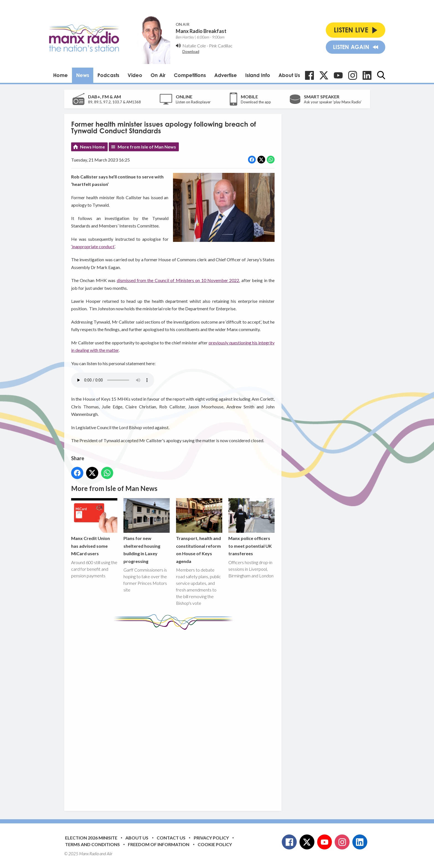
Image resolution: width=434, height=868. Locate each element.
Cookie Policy (215, 844)
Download (191, 52)
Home (60, 75)
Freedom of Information (159, 844)
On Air (158, 75)
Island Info (258, 75)
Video (135, 75)
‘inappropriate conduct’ (93, 246)
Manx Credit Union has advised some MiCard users (94, 527)
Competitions (190, 75)
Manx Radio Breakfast (201, 31)
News (83, 75)
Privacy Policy (211, 838)
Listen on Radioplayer (193, 102)
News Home (92, 147)
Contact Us (171, 838)
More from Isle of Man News (147, 147)
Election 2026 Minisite (91, 838)
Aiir (110, 854)
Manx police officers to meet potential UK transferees (251, 527)
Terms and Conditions (92, 844)
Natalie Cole (194, 46)
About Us (289, 75)
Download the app (256, 102)
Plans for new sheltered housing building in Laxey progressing (147, 531)
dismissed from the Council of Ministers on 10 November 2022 (178, 280)
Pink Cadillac (221, 46)
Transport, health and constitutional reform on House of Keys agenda (199, 531)
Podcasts (108, 75)
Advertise (226, 75)
